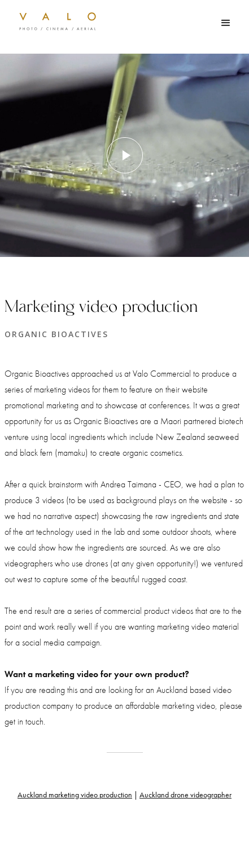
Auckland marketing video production (75, 795)
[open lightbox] (124, 155)
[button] (226, 23)
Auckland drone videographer (185, 795)
